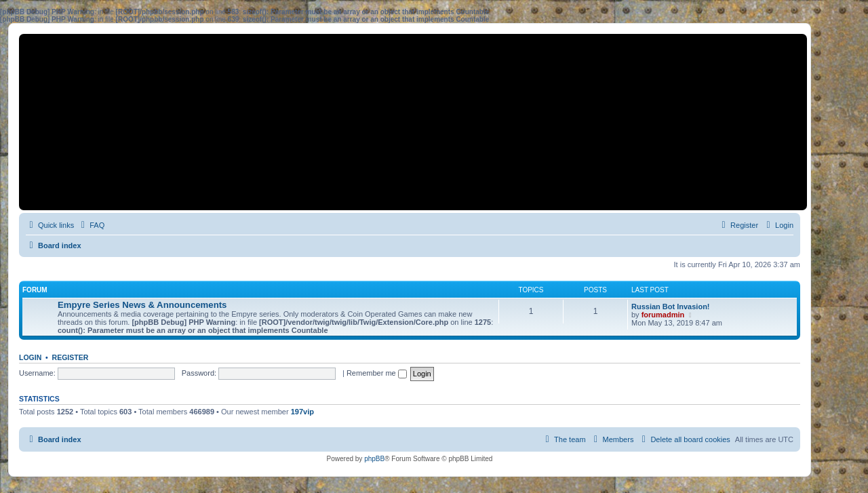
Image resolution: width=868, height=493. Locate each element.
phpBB (374, 459)
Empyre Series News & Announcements (142, 305)
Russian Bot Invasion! (671, 307)
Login (30, 357)
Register (71, 357)
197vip (302, 412)
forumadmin (663, 315)
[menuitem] (91, 225)
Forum (35, 290)
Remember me (377, 373)
